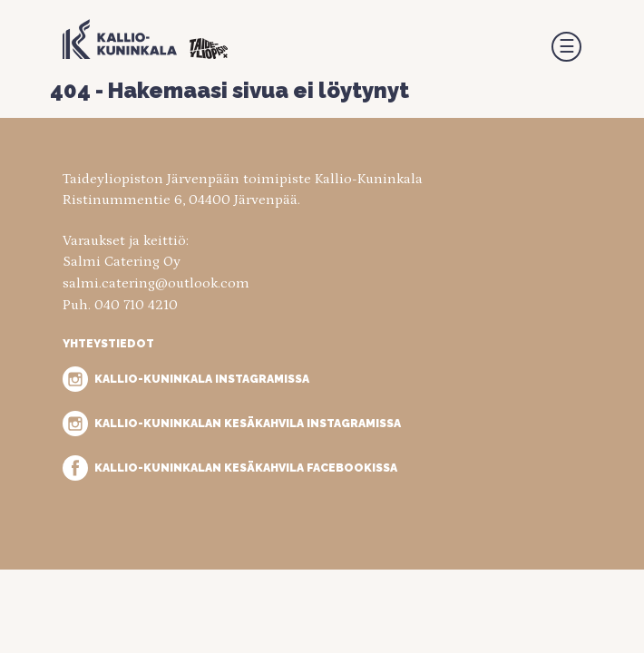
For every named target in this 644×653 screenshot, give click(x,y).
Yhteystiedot (108, 343)
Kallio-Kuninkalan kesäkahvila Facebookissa (246, 468)
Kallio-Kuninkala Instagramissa (202, 379)
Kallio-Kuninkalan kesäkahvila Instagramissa (248, 423)
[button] (566, 47)
